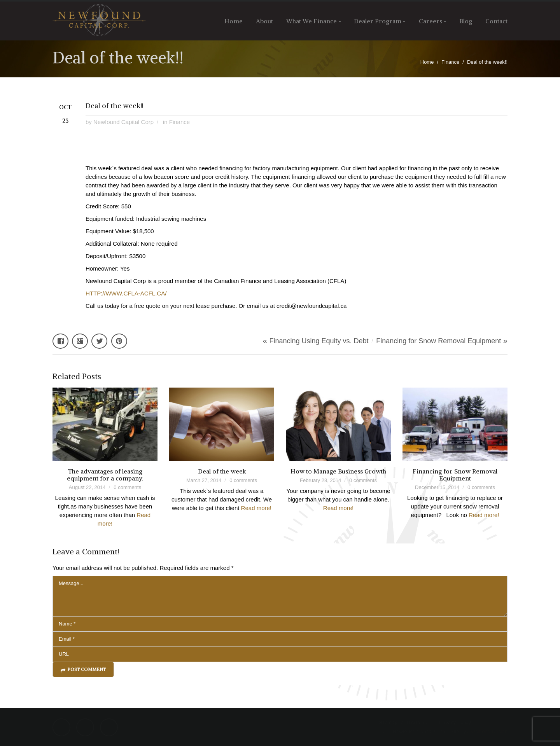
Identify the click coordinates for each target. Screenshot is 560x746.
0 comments (127, 487)
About (264, 21)
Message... (280, 596)
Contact (496, 21)
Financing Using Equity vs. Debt (319, 341)
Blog (466, 21)
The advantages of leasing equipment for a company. (105, 475)
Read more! (256, 508)
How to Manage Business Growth (338, 471)
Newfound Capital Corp (123, 122)
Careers (430, 21)
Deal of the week (222, 471)
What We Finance (311, 21)
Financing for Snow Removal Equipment (438, 341)
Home (234, 21)
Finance (450, 62)
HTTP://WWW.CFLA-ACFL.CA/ (126, 293)
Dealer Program (378, 21)
